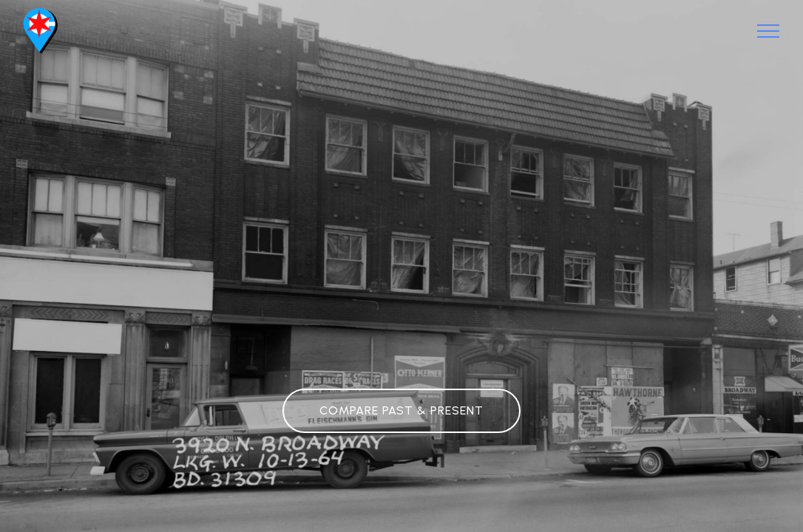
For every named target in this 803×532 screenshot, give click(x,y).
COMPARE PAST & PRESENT (402, 410)
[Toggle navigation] (769, 31)
